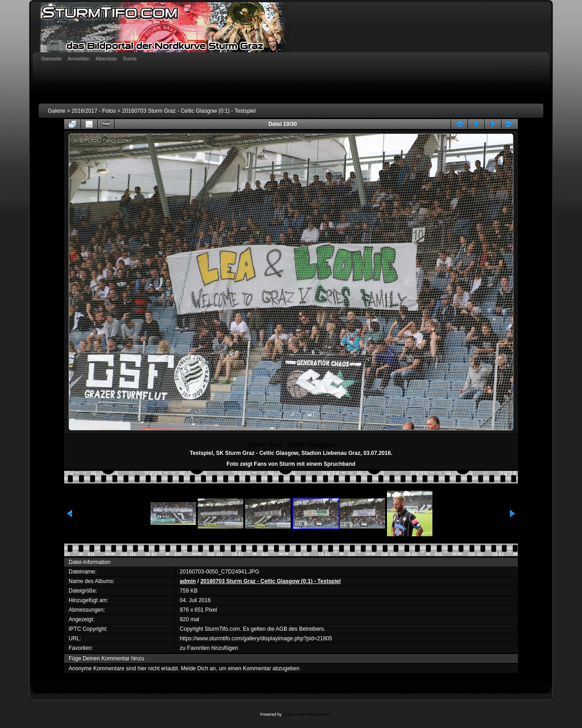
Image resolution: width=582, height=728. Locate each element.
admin (188, 581)
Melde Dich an (198, 668)
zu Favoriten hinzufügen (209, 648)
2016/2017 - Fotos (93, 111)
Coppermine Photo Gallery (307, 714)
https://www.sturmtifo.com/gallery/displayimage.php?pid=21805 (256, 638)
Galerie (57, 111)
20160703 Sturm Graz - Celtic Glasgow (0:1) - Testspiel (189, 111)
